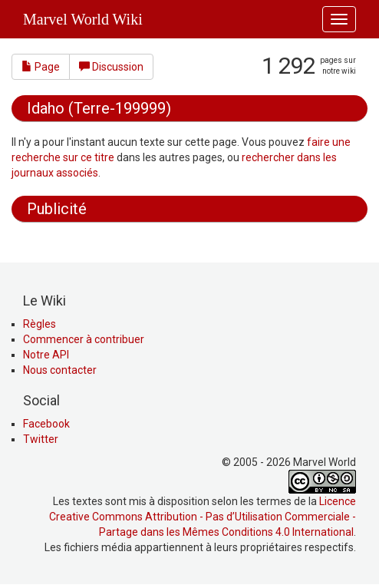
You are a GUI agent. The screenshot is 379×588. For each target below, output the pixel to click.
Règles (40, 324)
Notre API (46, 355)
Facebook (46, 424)
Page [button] (41, 67)
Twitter (41, 439)
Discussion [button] (111, 67)
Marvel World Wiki (83, 19)
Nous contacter (60, 370)
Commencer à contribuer (84, 339)
